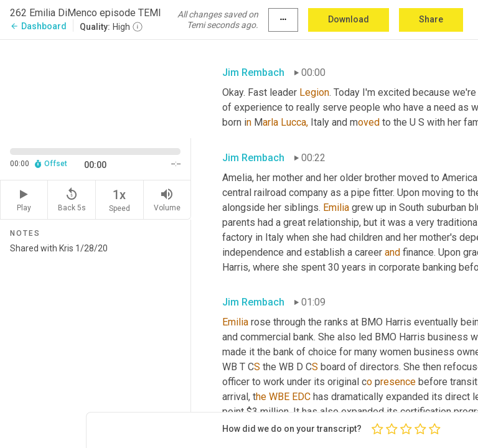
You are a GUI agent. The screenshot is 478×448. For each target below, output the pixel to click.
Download (349, 19)
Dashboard (38, 26)
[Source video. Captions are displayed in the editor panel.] (96, 88)
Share (431, 19)
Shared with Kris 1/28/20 (95, 341)
